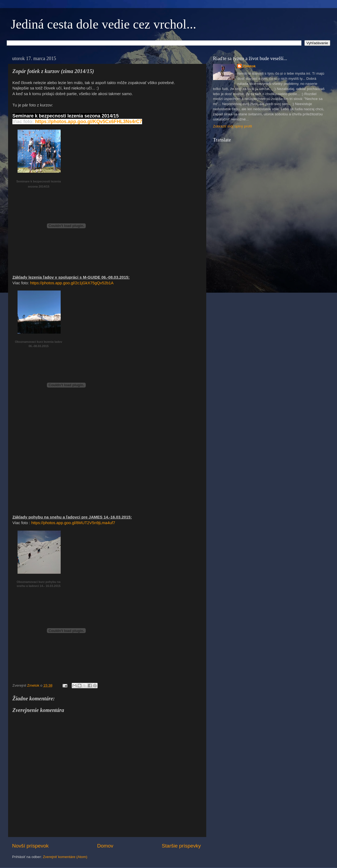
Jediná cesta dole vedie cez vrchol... (104, 24)
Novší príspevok (30, 846)
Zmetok (249, 66)
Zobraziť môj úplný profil (233, 126)
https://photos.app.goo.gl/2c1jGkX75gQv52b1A (72, 283)
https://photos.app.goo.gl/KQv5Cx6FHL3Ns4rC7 (89, 122)
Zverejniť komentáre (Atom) (65, 857)
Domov (105, 846)
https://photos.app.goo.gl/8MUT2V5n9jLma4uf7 (73, 523)
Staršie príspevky (181, 846)
